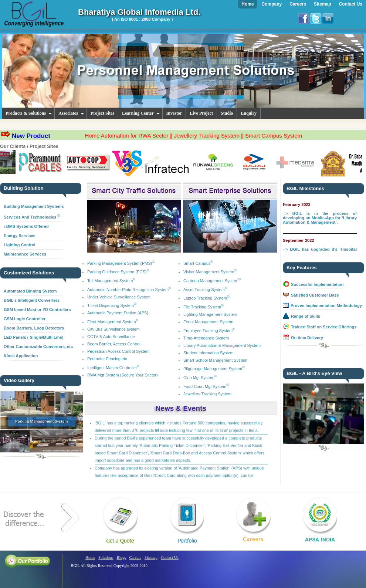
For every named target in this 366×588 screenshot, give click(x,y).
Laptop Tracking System (206, 298)
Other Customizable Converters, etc (38, 347)
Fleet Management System (113, 322)
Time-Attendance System (206, 338)
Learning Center (141, 113)
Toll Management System (111, 281)
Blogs (121, 557)
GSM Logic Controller (25, 319)
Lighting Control (20, 245)
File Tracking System (204, 307)
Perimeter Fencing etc (107, 359)
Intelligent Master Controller (113, 368)
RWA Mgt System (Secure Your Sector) (123, 375)
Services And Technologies (32, 217)
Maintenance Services (25, 254)
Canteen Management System (212, 281)
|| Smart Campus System (282, 136)
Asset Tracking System (205, 290)
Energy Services (20, 236)
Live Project (201, 113)
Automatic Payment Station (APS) (118, 313)
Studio (227, 113)
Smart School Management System (215, 360)
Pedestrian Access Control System (118, 351)
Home (90, 557)
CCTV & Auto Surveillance (111, 337)
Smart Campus (198, 263)
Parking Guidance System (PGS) (118, 272)
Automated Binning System (30, 291)
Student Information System (209, 353)
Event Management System (208, 322)
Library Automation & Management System (222, 345)
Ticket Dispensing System (112, 305)
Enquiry (249, 113)
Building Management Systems (34, 206)
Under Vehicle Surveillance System (119, 297)
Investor (174, 113)
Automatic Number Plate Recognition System (129, 290)
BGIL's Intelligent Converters (32, 300)
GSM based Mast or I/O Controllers (37, 310)
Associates (71, 113)
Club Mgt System (200, 378)
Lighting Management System (210, 314)
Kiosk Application (21, 356)
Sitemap (151, 557)
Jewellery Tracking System (207, 394)
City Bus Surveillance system (113, 329)
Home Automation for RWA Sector (138, 136)
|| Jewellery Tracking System (216, 136)
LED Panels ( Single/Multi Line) (33, 337)
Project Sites (102, 113)
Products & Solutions (29, 113)
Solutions (106, 557)
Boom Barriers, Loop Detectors (34, 328)
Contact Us (170, 557)
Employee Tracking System (209, 331)
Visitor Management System (210, 272)
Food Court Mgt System (206, 386)
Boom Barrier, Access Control (114, 344)
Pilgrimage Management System (214, 369)
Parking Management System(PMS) (121, 263)
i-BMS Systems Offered (26, 226)
